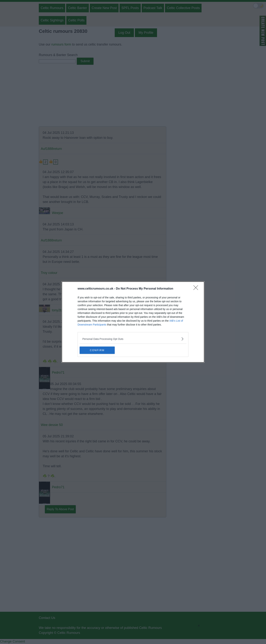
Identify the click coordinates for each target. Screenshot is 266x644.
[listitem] (133, 339)
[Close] (197, 289)
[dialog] (133, 322)
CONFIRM (97, 350)
